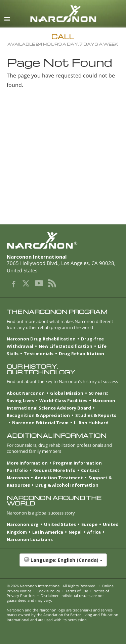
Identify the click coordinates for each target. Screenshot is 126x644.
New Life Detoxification (66, 346)
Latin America (48, 532)
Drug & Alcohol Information (67, 485)
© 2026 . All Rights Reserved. (52, 586)
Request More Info (54, 470)
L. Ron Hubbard (91, 423)
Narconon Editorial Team (40, 423)
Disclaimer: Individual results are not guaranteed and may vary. (55, 598)
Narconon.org (23, 524)
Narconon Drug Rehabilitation (41, 339)
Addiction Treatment (59, 478)
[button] (63, 563)
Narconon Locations (30, 539)
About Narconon (26, 393)
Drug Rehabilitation (81, 354)
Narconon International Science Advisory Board (61, 404)
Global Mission (67, 393)
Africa (94, 532)
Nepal (75, 532)
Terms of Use (77, 591)
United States (60, 524)
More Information (27, 463)
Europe (89, 524)
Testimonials (39, 354)
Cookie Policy (48, 591)
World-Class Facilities (63, 400)
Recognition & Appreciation (38, 415)
